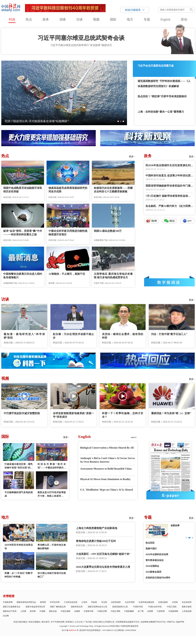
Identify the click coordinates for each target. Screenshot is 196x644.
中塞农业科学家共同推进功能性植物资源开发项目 (68, 233)
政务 (46, 19)
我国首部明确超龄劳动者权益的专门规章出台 (169, 186)
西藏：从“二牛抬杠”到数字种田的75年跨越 (19, 575)
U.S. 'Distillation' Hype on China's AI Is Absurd (107, 490)
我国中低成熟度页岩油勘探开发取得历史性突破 (23, 190)
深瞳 (63, 19)
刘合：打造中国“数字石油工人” (169, 334)
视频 (96, 19)
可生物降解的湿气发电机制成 (19, 494)
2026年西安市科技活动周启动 (19, 547)
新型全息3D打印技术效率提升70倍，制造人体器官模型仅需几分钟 (52, 495)
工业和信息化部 (71, 602)
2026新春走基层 (153, 572)
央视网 (77, 611)
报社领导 (45, 622)
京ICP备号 (70, 630)
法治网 (6, 616)
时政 (12, 19)
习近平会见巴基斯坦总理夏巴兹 (156, 66)
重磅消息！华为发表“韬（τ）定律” (171, 413)
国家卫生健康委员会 (12, 607)
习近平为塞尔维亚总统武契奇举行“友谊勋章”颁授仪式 (81, 45)
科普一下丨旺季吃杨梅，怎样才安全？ (123, 415)
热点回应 (150, 543)
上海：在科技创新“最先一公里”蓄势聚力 (161, 112)
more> (134, 437)
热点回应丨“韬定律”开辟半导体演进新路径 (162, 96)
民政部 (94, 602)
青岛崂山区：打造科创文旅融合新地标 (52, 547)
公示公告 (79, 622)
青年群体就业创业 (155, 560)
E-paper (171, 495)
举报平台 (171, 622)
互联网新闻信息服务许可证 (127, 622)
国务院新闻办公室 (120, 607)
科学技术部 (55, 602)
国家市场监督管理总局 (35, 607)
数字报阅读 (169, 282)
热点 (29, 19)
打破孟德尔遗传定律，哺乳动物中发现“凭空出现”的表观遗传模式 (19, 466)
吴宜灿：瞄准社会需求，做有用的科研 (123, 336)
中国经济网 (102, 611)
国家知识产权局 (10, 611)
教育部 (43, 602)
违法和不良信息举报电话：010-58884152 (97, 630)
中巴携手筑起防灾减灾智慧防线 (22, 413)
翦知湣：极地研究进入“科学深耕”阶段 (24, 336)
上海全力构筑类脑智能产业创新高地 (97, 528)
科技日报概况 (34, 622)
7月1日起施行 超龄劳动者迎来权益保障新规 (169, 196)
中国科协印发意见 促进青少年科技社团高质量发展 (169, 176)
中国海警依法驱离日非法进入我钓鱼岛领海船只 (23, 276)
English (165, 19)
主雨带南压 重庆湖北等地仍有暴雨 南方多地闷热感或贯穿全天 (113, 276)
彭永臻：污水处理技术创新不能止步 (73, 336)
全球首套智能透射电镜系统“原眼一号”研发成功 (73, 415)
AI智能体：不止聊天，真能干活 (67, 274)
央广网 (141, 611)
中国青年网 (88, 611)
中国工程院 (172, 607)
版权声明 (180, 622)
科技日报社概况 (20, 622)
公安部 (84, 602)
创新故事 (175, 526)
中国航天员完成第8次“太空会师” (25, 121)
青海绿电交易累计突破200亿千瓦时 (96, 541)
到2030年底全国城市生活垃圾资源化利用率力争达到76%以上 (169, 166)
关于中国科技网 (58, 622)
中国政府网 (8, 602)
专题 (147, 19)
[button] (118, 121)
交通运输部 (163, 602)
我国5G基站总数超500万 (108, 231)
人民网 (23, 611)
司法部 (104, 602)
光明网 (150, 611)
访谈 (79, 19)
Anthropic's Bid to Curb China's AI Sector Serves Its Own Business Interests (108, 460)
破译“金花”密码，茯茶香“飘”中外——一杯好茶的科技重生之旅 (23, 233)
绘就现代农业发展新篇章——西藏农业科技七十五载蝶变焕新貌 (113, 190)
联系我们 (70, 622)
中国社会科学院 (155, 607)
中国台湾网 (115, 611)
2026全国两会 (152, 566)
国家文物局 (187, 607)
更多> (132, 157)
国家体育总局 (77, 607)
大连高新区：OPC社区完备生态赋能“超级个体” (103, 554)
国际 (113, 19)
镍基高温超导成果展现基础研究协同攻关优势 (68, 190)
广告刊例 (88, 622)
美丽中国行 (151, 549)
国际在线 (53, 611)
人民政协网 (187, 611)
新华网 (33, 611)
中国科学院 (138, 607)
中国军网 (161, 611)
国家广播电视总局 (58, 607)
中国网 (42, 611)
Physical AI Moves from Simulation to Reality (105, 479)
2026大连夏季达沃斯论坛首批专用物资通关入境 (103, 567)
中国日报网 (65, 611)
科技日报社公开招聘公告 (104, 622)
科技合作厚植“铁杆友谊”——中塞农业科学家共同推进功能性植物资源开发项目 (52, 466)
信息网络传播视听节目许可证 (153, 622)
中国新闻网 (173, 611)
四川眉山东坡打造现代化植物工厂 (52, 575)
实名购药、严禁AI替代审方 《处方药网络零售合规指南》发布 (169, 206)
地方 (130, 19)
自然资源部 (116, 602)
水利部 (175, 602)
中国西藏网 (129, 611)
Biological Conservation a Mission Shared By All (107, 448)
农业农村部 (187, 602)
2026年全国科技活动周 (157, 554)
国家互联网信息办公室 (98, 607)
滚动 (184, 19)
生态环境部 (130, 602)
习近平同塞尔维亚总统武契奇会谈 (81, 38)
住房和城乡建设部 (146, 602)
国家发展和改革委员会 (26, 602)
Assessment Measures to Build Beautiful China (106, 469)
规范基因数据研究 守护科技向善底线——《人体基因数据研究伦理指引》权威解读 (164, 84)
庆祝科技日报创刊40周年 (158, 578)
